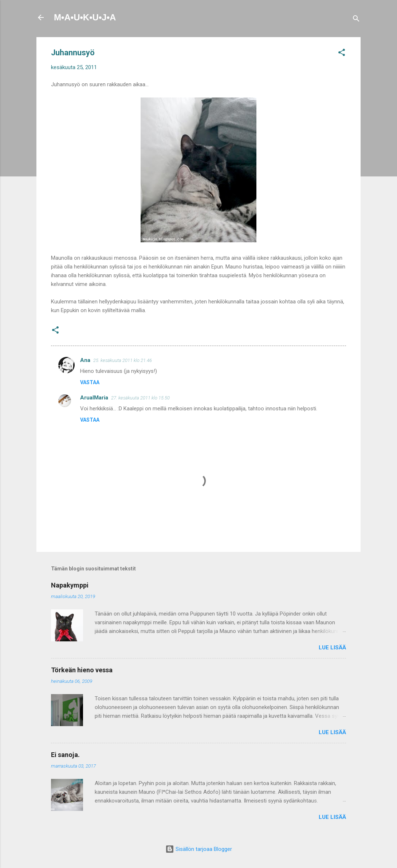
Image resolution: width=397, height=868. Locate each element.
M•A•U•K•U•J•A (85, 17)
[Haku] (356, 20)
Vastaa (90, 382)
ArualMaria (94, 398)
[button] (342, 54)
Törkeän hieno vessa (82, 670)
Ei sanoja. (65, 755)
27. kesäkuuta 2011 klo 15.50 (140, 398)
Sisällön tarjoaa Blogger (199, 849)
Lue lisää (332, 648)
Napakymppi (70, 585)
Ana (85, 360)
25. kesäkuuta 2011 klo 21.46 (123, 360)
